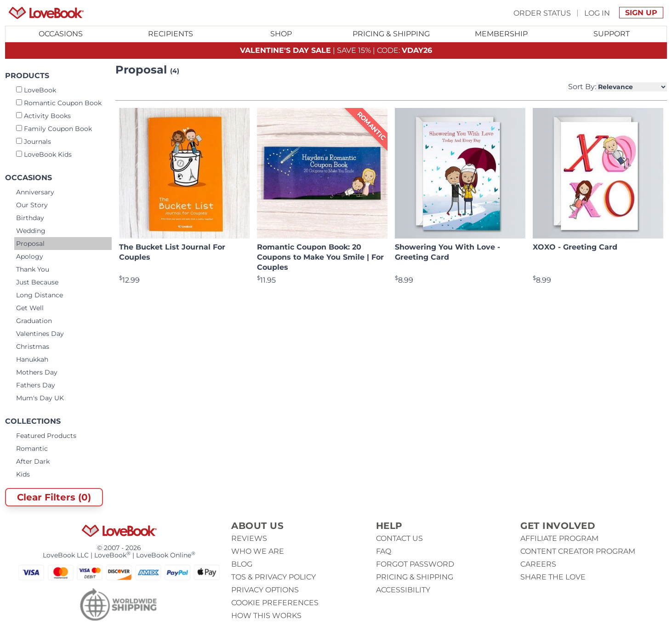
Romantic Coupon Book (59, 103)
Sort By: (618, 87)
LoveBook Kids (44, 154)
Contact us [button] (399, 538)
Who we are (258, 551)
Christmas (33, 346)
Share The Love (553, 577)
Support (612, 34)
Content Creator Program (578, 551)
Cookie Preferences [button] (275, 603)
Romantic (32, 449)
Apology (30, 256)
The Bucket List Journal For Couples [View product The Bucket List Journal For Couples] (172, 252)
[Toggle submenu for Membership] (501, 34)
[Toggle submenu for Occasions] (61, 34)
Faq (384, 551)
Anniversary (35, 192)
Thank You (33, 269)
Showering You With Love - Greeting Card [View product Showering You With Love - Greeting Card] (447, 252)
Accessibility (403, 590)
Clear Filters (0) (54, 497)
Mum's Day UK (40, 398)
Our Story (32, 205)
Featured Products (46, 436)
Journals (34, 142)
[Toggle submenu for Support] (611, 34)
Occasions (61, 34)
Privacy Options (265, 590)
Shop (281, 34)
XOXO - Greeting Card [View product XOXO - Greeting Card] (575, 247)
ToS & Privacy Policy (273, 577)
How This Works (266, 616)
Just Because (37, 282)
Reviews (249, 538)
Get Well (30, 308)
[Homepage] (46, 13)
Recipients (171, 34)
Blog (242, 564)
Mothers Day (37, 372)
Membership (501, 34)
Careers (538, 564)
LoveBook (36, 90)
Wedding (31, 231)
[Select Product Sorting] (632, 87)
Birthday (30, 218)
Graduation (34, 321)
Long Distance (40, 295)
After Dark (33, 461)
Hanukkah (32, 359)
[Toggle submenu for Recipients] (171, 34)
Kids (23, 474)
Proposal (30, 244)
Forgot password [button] (415, 564)
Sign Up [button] (641, 13)
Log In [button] (597, 13)
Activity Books (43, 116)
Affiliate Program (559, 538)
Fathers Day (36, 385)
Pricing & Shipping (391, 34)
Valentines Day (40, 334)
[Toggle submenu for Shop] (281, 34)
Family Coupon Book (54, 129)
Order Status (542, 13)
